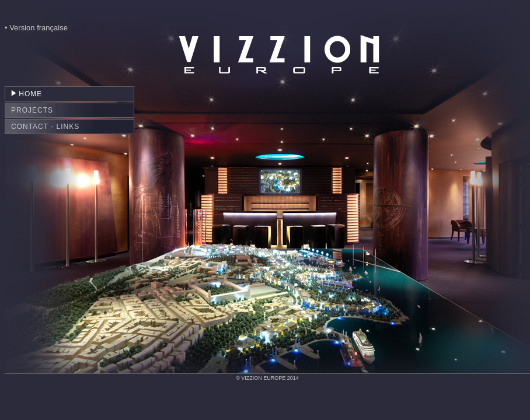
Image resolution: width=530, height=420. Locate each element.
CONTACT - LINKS (45, 127)
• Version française (36, 28)
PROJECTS (32, 110)
